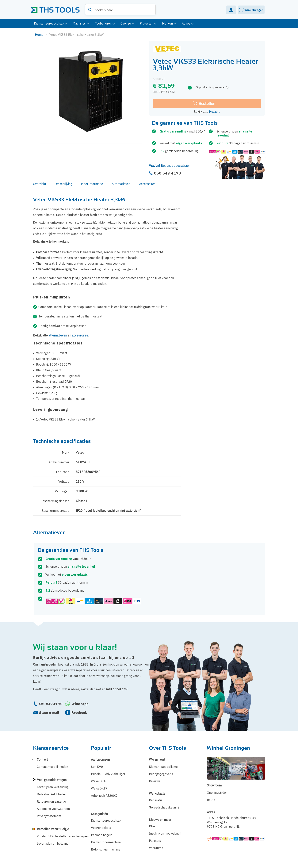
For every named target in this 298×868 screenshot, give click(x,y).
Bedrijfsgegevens (161, 774)
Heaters (215, 112)
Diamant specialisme (163, 767)
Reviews (155, 781)
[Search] (90, 10)
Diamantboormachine (106, 842)
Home (40, 35)
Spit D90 (97, 767)
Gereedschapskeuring (164, 807)
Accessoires (147, 184)
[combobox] (120, 10)
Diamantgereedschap (106, 820)
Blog (152, 826)
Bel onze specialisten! (170, 166)
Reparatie (156, 800)
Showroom (214, 785)
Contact (42, 759)
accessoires (80, 335)
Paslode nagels (102, 835)
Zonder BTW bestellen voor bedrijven (63, 836)
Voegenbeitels (101, 828)
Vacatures (156, 848)
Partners (155, 841)
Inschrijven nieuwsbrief (165, 833)
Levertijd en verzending (53, 787)
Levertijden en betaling (53, 843)
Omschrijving (63, 184)
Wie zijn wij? (157, 759)
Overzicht (40, 184)
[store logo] (57, 9)
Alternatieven (121, 184)
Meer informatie (92, 184)
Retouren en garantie (51, 801)
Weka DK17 (99, 788)
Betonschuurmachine (106, 849)
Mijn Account (231, 10)
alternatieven (58, 335)
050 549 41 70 (51, 704)
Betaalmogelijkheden (52, 794)
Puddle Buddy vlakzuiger (108, 774)
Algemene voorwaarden (53, 809)
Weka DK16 (99, 781)
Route (211, 800)
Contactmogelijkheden (52, 767)
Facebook (79, 713)
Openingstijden (217, 793)
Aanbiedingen (100, 759)
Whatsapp (80, 704)
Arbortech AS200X (104, 796)
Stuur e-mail (49, 713)
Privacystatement (49, 816)
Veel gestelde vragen (52, 780)
